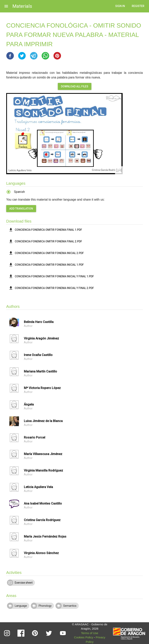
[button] (10, 56)
